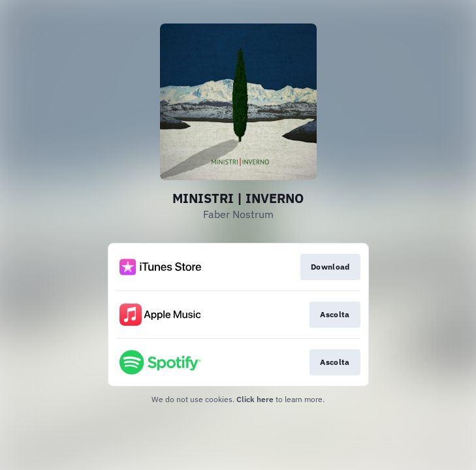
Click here (255, 399)
